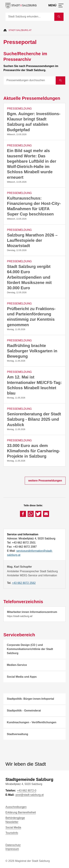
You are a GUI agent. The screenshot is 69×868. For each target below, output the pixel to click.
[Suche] (30, 17)
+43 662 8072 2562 (24, 583)
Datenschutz (13, 845)
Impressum (12, 849)
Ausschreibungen (16, 807)
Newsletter (12, 822)
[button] (23, 514)
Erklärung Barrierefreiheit (21, 812)
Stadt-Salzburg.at (20, 30)
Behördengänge (15, 818)
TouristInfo (12, 833)
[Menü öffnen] (56, 5)
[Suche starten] (59, 17)
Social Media (13, 827)
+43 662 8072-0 (27, 791)
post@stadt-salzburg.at (30, 795)
